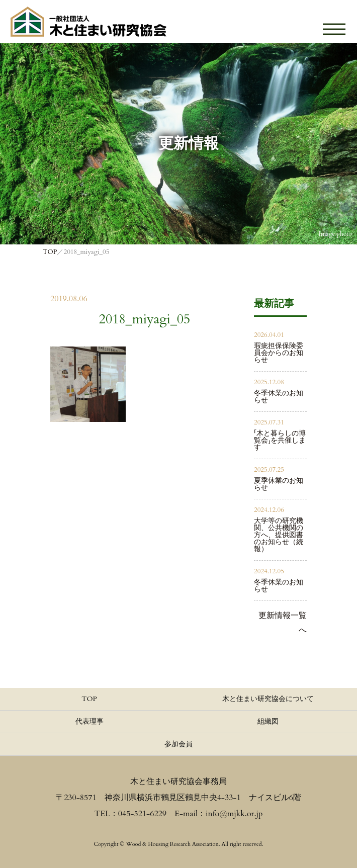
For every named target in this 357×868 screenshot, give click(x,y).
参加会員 (178, 744)
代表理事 (90, 721)
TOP (89, 699)
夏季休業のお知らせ (279, 484)
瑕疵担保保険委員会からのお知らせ (279, 353)
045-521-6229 (142, 814)
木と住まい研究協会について (268, 699)
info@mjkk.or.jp (234, 814)
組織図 (268, 721)
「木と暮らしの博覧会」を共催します (280, 440)
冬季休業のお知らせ (279, 397)
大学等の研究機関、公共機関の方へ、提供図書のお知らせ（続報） (279, 535)
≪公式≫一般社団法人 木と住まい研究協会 (88, 22)
